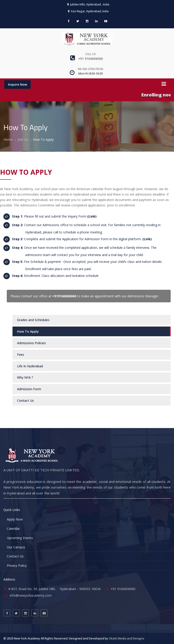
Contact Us (15, 556)
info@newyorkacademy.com (31, 595)
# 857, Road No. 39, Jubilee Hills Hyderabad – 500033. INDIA (55, 589)
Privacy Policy (17, 565)
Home (8, 139)
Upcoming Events (20, 538)
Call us (90, 54)
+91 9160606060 (91, 59)
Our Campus (16, 547)
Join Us (23, 139)
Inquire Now (17, 84)
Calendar (13, 529)
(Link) (92, 216)
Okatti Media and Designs (127, 638)
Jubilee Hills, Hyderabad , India (88, 4)
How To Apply (28, 331)
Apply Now (15, 519)
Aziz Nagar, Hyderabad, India (88, 11)
